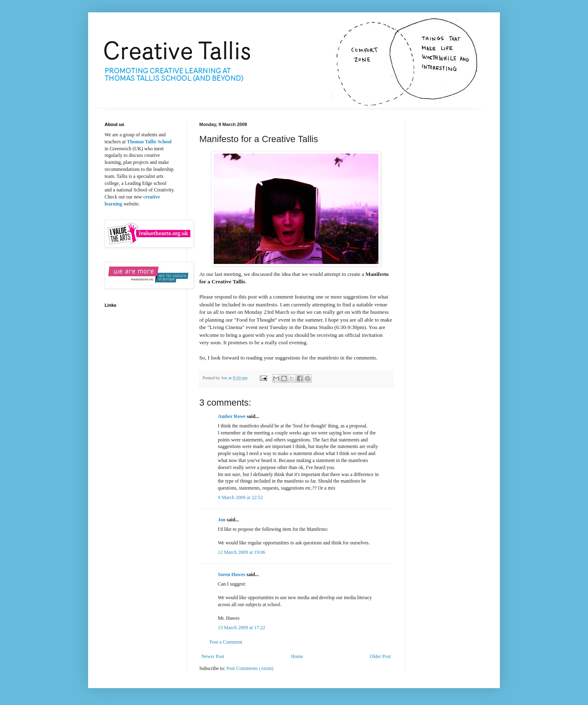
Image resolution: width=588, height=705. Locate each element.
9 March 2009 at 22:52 (240, 497)
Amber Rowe (232, 416)
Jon (222, 520)
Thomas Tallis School (149, 142)
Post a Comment (226, 642)
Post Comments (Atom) (250, 668)
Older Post (380, 656)
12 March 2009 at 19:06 (241, 552)
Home (297, 656)
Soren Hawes (232, 574)
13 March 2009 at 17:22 (241, 628)
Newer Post (213, 656)
